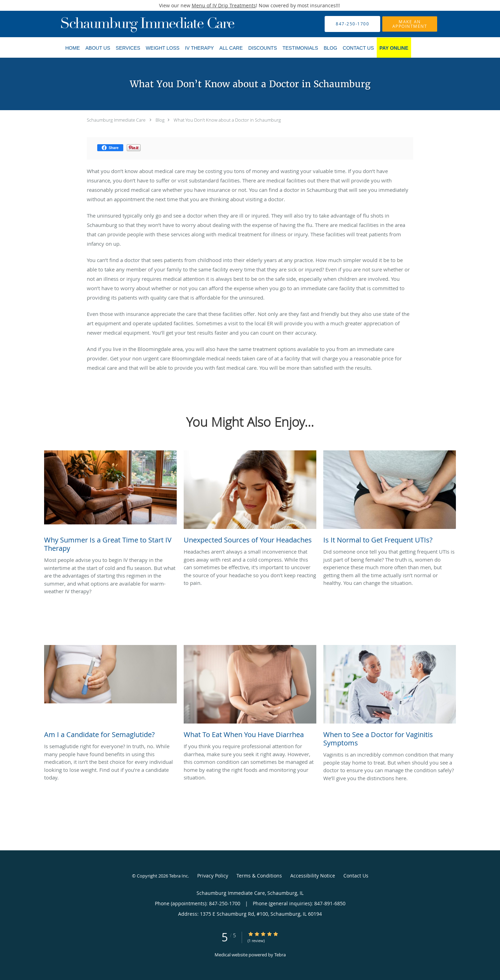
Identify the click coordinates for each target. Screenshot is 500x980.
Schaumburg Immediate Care (116, 120)
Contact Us (356, 876)
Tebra (280, 955)
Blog (160, 120)
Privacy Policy (213, 876)
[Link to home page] (137, 24)
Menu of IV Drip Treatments (224, 5)
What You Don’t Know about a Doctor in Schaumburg (227, 120)
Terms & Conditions (259, 876)
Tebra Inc (178, 876)
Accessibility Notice (313, 876)
